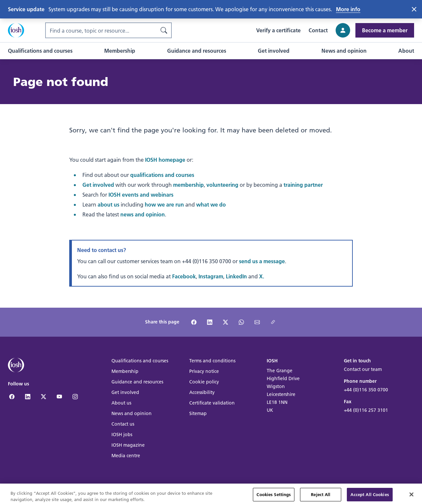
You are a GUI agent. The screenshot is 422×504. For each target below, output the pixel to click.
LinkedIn (236, 276)
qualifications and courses (162, 175)
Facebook (184, 276)
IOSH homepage (165, 160)
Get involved (98, 185)
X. (262, 276)
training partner (303, 185)
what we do (211, 204)
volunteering (222, 185)
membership (188, 185)
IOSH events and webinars (141, 195)
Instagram (211, 276)
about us (108, 204)
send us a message (262, 261)
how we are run (164, 204)
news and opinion (143, 214)
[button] (40, 51)
